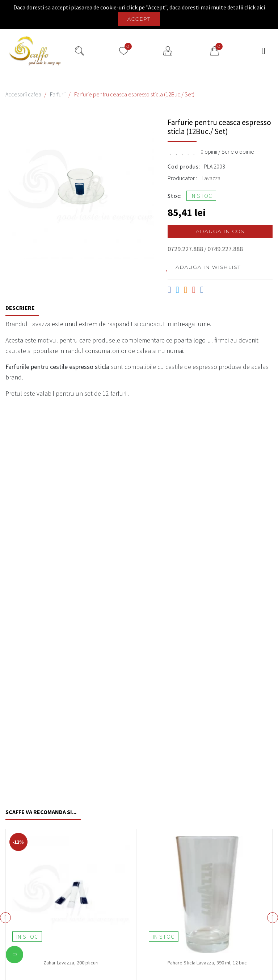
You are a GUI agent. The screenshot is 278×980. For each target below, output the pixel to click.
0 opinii (209, 151)
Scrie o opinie (238, 151)
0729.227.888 (185, 249)
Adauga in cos (220, 231)
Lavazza (211, 178)
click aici (255, 7)
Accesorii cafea (23, 94)
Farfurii (58, 94)
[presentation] (5, 918)
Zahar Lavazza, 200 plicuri (71, 963)
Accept (139, 19)
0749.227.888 (225, 249)
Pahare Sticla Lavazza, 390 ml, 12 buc (207, 963)
